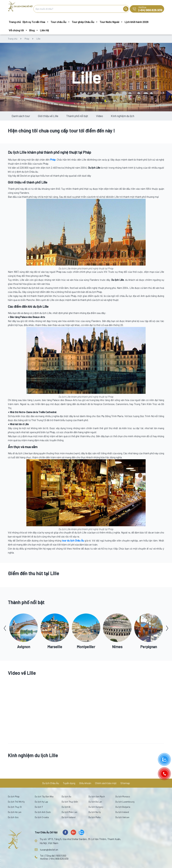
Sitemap (125, 783)
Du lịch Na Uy (95, 812)
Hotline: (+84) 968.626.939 (54, 859)
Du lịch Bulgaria (123, 807)
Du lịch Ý (39, 807)
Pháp (27, 39)
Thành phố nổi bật (77, 116)
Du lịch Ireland (122, 812)
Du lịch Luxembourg (125, 802)
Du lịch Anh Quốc (43, 812)
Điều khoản (85, 783)
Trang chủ (15, 22)
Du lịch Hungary (96, 807)
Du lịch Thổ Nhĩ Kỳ (16, 802)
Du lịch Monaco (123, 797)
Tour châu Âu (60, 22)
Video (100, 116)
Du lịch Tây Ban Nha (44, 797)
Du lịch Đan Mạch (97, 797)
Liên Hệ (44, 30)
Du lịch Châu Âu (51, 783)
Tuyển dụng (69, 783)
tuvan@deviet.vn (49, 850)
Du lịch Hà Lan (15, 812)
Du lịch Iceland (69, 817)
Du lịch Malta (94, 817)
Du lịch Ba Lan (95, 802)
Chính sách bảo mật (106, 783)
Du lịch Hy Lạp (41, 802)
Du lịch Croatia (42, 817)
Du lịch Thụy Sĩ (15, 807)
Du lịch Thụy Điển (70, 802)
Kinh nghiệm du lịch (123, 116)
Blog (34, 30)
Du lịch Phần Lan (69, 812)
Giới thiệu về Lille (48, 116)
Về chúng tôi (18, 30)
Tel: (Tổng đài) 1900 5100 (53, 856)
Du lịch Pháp (14, 797)
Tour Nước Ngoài (111, 22)
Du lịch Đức (13, 817)
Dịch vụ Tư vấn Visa (36, 22)
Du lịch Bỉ (66, 807)
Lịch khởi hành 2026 (136, 22)
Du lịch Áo (66, 797)
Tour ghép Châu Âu (85, 22)
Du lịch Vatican (122, 817)
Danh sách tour (21, 116)
